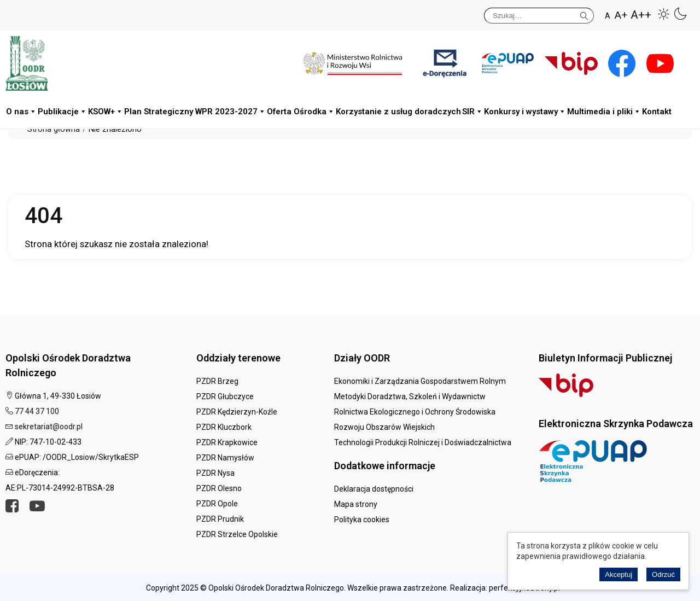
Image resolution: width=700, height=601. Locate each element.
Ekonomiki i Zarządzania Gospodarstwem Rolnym (420, 381)
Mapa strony (356, 504)
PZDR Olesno (219, 488)
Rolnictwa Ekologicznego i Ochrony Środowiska (415, 412)
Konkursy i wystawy (525, 112)
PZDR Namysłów (225, 458)
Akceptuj (619, 574)
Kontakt (657, 112)
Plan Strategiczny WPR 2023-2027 (195, 112)
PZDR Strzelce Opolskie (237, 534)
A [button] (608, 16)
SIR (472, 112)
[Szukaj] (539, 16)
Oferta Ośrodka (301, 112)
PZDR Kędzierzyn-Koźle (237, 412)
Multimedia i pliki (604, 112)
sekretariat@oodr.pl (49, 427)
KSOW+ (106, 112)
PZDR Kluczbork (224, 427)
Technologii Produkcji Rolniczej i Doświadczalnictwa (423, 442)
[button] (664, 14)
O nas (21, 112)
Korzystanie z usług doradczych (398, 112)
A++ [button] (641, 15)
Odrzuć (663, 574)
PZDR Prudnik (220, 519)
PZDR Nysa (215, 473)
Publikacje (62, 112)
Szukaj (584, 14)
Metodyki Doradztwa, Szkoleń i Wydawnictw (410, 396)
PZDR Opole (217, 504)
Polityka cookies (362, 520)
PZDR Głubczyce (225, 396)
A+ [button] (621, 15)
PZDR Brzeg (217, 381)
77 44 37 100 (37, 411)
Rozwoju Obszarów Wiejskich (384, 427)
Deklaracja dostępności (374, 489)
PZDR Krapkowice (227, 442)
